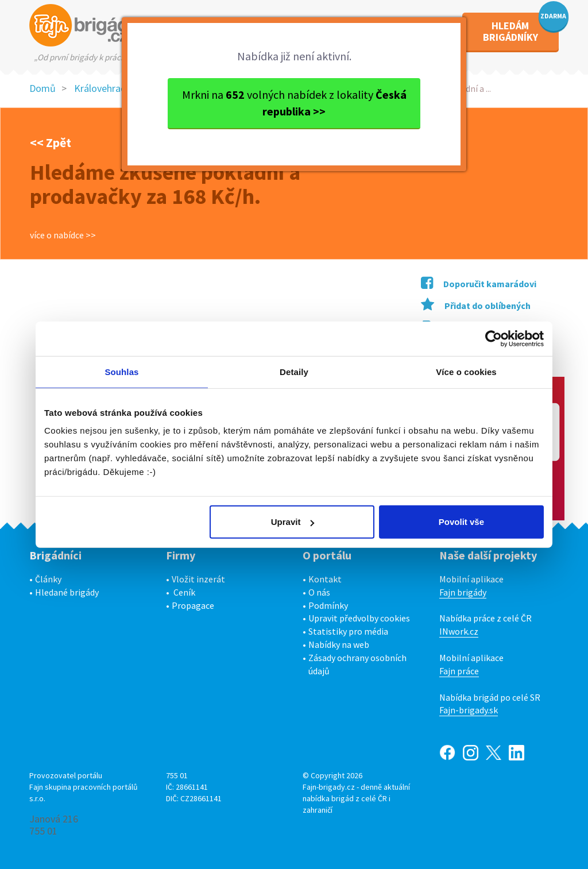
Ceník (184, 592)
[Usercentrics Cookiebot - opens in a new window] (494, 338)
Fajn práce (459, 671)
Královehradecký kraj (119, 88)
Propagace (193, 605)
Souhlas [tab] (121, 371)
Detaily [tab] (294, 371)
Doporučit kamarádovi (479, 284)
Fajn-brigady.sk (469, 710)
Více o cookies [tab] (466, 371)
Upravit (293, 522)
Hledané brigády (67, 592)
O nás (319, 592)
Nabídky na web (339, 644)
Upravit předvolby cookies (359, 618)
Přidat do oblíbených (476, 306)
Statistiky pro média (348, 631)
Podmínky (328, 605)
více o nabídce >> (63, 235)
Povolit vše (461, 522)
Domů (42, 88)
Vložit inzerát (198, 579)
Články (48, 579)
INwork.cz (459, 631)
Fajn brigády (463, 592)
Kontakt (325, 579)
